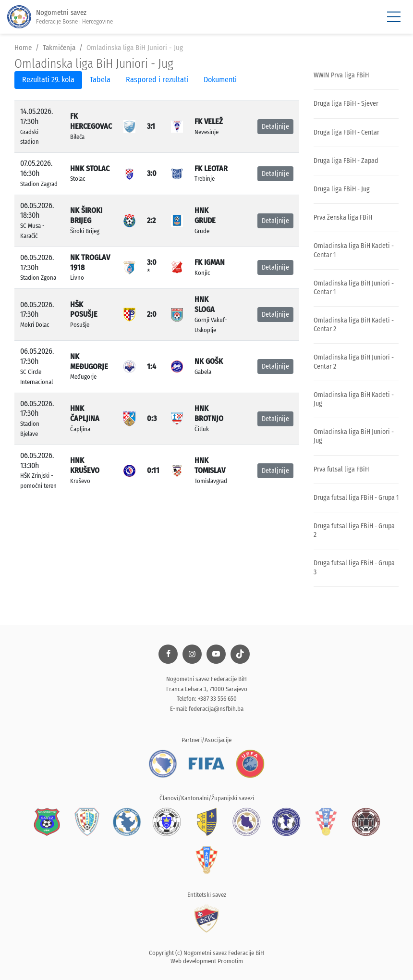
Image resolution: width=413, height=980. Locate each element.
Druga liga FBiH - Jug (342, 189)
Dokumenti (220, 80)
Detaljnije (275, 127)
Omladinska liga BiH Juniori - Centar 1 (354, 288)
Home (23, 48)
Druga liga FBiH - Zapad (346, 161)
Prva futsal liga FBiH (341, 469)
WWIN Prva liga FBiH (341, 75)
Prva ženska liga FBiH (343, 217)
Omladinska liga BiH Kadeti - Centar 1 (354, 250)
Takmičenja (59, 48)
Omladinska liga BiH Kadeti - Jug (354, 399)
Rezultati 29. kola (48, 80)
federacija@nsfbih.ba (216, 709)
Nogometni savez (60, 17)
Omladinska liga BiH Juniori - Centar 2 (354, 362)
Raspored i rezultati (157, 80)
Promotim (230, 961)
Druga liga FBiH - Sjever (346, 104)
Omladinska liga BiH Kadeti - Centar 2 (354, 325)
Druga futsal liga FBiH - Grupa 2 (354, 530)
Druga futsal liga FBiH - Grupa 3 (354, 567)
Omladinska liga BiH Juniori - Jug (354, 436)
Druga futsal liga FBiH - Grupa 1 (356, 498)
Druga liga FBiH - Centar (346, 132)
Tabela (100, 80)
